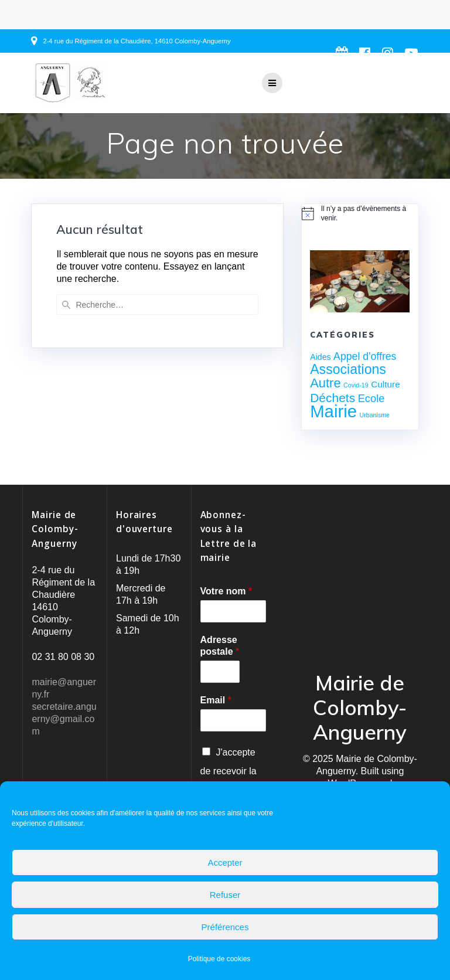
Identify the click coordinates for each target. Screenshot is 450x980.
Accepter (225, 862)
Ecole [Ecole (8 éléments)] (371, 398)
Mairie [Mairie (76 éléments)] (333, 411)
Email (216, 700)
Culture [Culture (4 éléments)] (386, 384)
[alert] (360, 214)
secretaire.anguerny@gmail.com (64, 719)
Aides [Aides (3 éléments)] (320, 357)
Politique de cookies (219, 959)
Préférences (225, 927)
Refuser (225, 895)
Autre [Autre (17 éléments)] (325, 383)
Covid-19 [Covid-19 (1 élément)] (356, 385)
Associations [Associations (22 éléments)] (348, 369)
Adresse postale (220, 646)
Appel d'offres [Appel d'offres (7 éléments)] (365, 356)
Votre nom (226, 591)
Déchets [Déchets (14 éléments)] (333, 398)
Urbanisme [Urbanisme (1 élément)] (375, 415)
